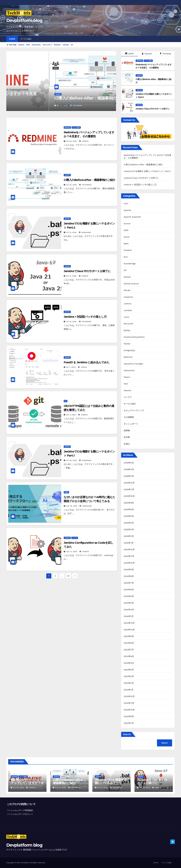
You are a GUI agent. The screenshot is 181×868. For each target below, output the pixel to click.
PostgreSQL (129, 350)
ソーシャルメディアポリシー (20, 814)
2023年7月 (129, 650)
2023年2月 (129, 683)
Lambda (66, 45)
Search (127, 734)
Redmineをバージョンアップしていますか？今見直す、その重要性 (58, 96)
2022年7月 (129, 723)
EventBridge (130, 264)
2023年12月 (129, 623)
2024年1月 (129, 616)
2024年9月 (129, 570)
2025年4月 (129, 523)
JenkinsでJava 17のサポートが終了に (87, 271)
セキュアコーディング (134, 410)
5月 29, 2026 (20, 106)
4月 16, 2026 (71, 322)
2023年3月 (129, 676)
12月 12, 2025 (72, 552)
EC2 (126, 257)
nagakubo (85, 232)
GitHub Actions (131, 284)
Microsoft (128, 324)
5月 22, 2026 (72, 185)
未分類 (127, 437)
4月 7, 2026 (71, 367)
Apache (127, 210)
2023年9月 (129, 636)
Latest (129, 53)
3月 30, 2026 (72, 460)
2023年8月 (129, 643)
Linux (126, 317)
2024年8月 (129, 576)
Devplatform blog (24, 20)
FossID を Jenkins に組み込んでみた (87, 362)
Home (12, 39)
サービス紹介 (26, 39)
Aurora (127, 224)
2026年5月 (129, 463)
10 (68, 576)
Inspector (128, 297)
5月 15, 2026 (71, 232)
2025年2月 (129, 536)
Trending (165, 54)
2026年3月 (129, 476)
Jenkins (21, 45)
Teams (127, 377)
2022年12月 (129, 696)
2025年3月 (129, 529)
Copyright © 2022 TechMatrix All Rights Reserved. (26, 863)
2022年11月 (129, 703)
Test (126, 384)
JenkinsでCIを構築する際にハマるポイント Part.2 (147, 171)
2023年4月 (129, 670)
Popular (147, 54)
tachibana (85, 185)
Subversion (129, 370)
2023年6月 (129, 656)
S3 (72, 45)
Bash (126, 244)
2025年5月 (129, 516)
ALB (126, 203)
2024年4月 (129, 603)
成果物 (127, 430)
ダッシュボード (131, 424)
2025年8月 (129, 503)
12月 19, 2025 (72, 506)
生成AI (66, 492)
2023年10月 (129, 630)
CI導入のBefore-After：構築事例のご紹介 (89, 180)
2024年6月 (129, 590)
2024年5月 (129, 596)
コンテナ (75, 538)
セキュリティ (47, 45)
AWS (28, 45)
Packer (127, 344)
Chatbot (128, 250)
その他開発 (129, 417)
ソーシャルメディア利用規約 (20, 810)
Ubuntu (127, 390)
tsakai (82, 367)
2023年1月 (129, 690)
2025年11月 (129, 489)
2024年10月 (129, 563)
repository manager (133, 364)
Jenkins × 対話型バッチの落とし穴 (85, 317)
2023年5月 (129, 663)
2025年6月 (129, 509)
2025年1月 (129, 543)
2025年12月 (129, 483)
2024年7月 (129, 583)
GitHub (127, 277)
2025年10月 (129, 496)
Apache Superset (132, 217)
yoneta (32, 106)
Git (66, 401)
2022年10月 (129, 710)
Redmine (57, 45)
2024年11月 (129, 556)
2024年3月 (129, 610)
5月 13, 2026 (71, 276)
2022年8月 (129, 716)
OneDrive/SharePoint (134, 337)
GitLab (127, 290)
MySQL (127, 330)
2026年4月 (129, 469)
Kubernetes (36, 45)
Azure (127, 237)
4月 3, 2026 (71, 415)
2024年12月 (129, 550)
